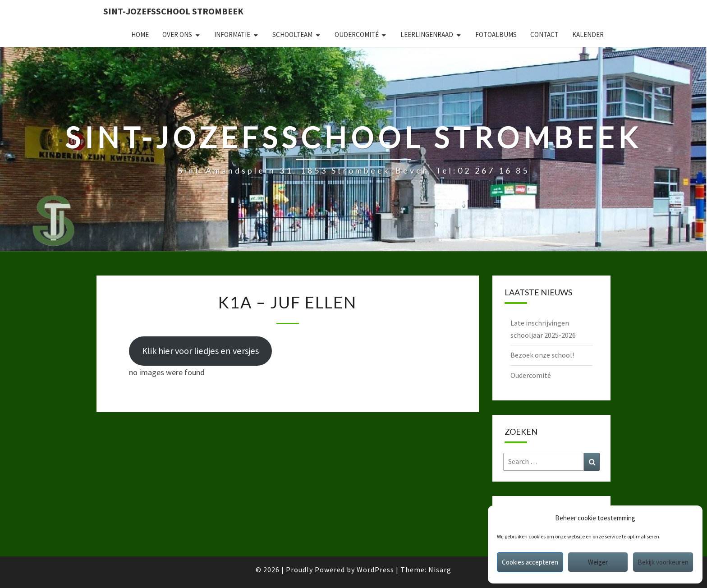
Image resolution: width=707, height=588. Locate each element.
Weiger (598, 562)
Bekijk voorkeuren (663, 562)
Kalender (588, 34)
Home (140, 34)
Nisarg (440, 570)
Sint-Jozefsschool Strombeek (173, 11)
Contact (544, 34)
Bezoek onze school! (542, 355)
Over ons (177, 34)
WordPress (375, 570)
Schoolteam (292, 34)
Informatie (232, 34)
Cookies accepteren (530, 562)
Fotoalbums (496, 34)
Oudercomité (357, 34)
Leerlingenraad (427, 34)
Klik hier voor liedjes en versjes (200, 351)
